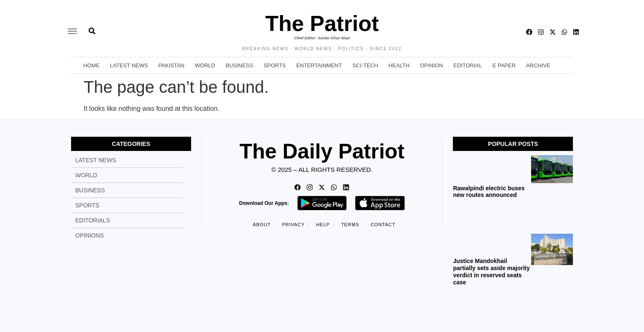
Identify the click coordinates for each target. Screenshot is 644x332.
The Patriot (322, 23)
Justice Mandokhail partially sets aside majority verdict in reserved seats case (491, 271)
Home (91, 65)
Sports (275, 65)
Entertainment (319, 65)
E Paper (504, 65)
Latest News (129, 65)
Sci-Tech (365, 65)
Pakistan (171, 65)
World (205, 65)
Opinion (431, 65)
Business (239, 65)
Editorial (468, 65)
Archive (538, 65)
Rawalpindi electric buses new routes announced (489, 192)
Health (399, 65)
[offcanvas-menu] (72, 32)
